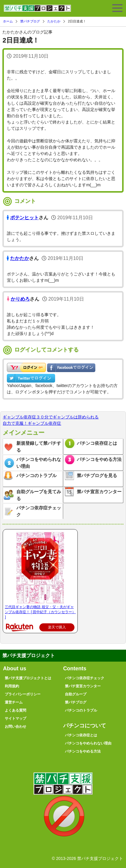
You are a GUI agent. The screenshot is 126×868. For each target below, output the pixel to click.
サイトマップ (15, 718)
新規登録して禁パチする (39, 447)
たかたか (54, 21)
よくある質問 (15, 710)
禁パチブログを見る (97, 475)
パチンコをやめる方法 (99, 459)
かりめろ (20, 299)
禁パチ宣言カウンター (99, 492)
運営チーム (14, 702)
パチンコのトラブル (36, 475)
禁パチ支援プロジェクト (37, 11)
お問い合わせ (15, 727)
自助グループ (76, 694)
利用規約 (12, 686)
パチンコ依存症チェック (39, 511)
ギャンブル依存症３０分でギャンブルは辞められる (51, 417)
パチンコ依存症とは (97, 443)
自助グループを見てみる (39, 495)
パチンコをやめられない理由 (39, 463)
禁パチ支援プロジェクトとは (28, 678)
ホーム (8, 21)
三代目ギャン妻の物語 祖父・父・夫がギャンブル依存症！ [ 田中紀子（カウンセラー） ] (40, 612)
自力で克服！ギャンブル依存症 (32, 423)
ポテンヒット (24, 218)
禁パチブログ (30, 21)
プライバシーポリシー (23, 694)
